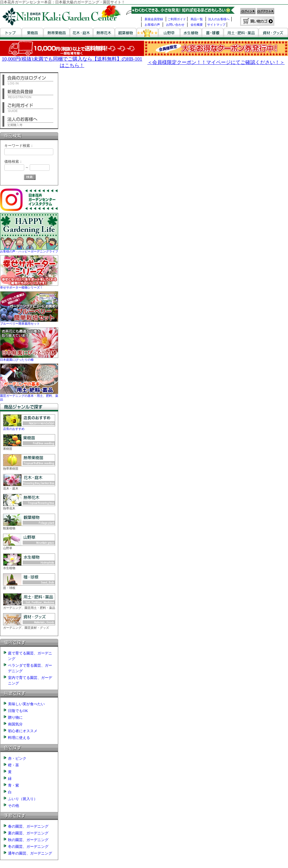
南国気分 (15, 724)
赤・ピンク (17, 758)
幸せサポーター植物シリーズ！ (29, 286)
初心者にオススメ (23, 731)
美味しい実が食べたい (26, 704)
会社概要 (197, 25)
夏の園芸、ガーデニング (28, 833)
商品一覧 (197, 19)
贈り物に (15, 717)
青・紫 (13, 785)
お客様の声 (152, 25)
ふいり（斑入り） (23, 799)
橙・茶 (13, 765)
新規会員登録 (154, 19)
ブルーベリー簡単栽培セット (29, 322)
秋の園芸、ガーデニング (28, 840)
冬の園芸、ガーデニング (28, 847)
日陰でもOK (18, 711)
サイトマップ (216, 25)
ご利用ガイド (177, 19)
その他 (13, 806)
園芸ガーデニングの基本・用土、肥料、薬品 (29, 396)
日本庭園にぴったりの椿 (29, 358)
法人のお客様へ (219, 19)
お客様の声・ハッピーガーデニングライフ (29, 250)
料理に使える (19, 738)
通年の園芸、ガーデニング (30, 853)
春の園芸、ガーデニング (28, 826)
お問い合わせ (175, 25)
